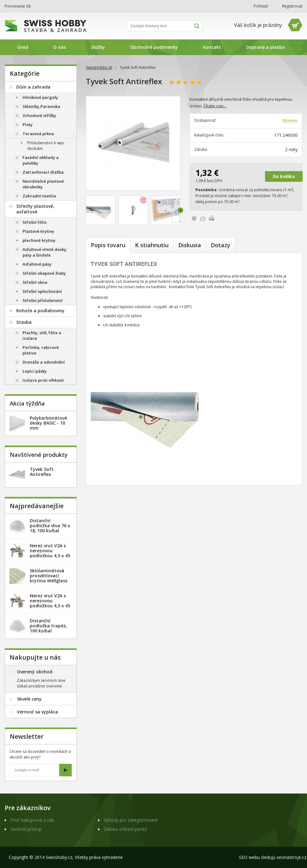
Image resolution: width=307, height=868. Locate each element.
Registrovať (292, 6)
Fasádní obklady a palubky (41, 160)
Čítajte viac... (215, 106)
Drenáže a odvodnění (44, 362)
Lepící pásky (35, 371)
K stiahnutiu (152, 245)
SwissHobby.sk (99, 67)
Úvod (23, 47)
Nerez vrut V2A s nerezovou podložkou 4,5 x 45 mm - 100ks (50, 603)
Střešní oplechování (42, 291)
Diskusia (190, 245)
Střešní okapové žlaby (44, 273)
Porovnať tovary (194, 218)
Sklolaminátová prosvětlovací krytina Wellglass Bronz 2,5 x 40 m (49, 578)
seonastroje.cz (291, 857)
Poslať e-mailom (203, 218)
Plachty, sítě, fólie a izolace (42, 335)
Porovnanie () (18, 6)
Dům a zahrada (33, 87)
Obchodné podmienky (154, 47)
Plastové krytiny (38, 231)
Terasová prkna (38, 134)
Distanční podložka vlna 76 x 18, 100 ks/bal (50, 526)
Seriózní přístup (26, 829)
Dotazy (221, 245)
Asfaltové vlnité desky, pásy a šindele (45, 252)
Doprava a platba (265, 47)
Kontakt (212, 47)
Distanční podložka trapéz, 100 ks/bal (48, 626)
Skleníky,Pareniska (41, 106)
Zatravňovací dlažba (43, 172)
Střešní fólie (35, 222)
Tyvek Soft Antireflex (42, 472)
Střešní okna (35, 282)
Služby (98, 47)
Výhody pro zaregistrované (131, 820)
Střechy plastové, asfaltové (35, 209)
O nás (60, 47)
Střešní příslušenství (43, 300)
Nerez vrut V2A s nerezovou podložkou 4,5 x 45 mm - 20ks (50, 553)
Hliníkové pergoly (40, 97)
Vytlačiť (211, 218)
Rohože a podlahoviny (40, 311)
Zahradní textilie (39, 196)
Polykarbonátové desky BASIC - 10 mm (48, 423)
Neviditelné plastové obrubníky (43, 184)
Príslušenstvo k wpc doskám (46, 146)
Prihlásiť (261, 6)
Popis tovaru (108, 245)
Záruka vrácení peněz (125, 829)
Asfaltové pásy (37, 264)
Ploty (28, 125)
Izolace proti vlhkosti (43, 380)
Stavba (24, 322)
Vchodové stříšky (39, 115)
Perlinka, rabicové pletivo (41, 350)
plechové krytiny (39, 240)
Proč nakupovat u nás (32, 820)
